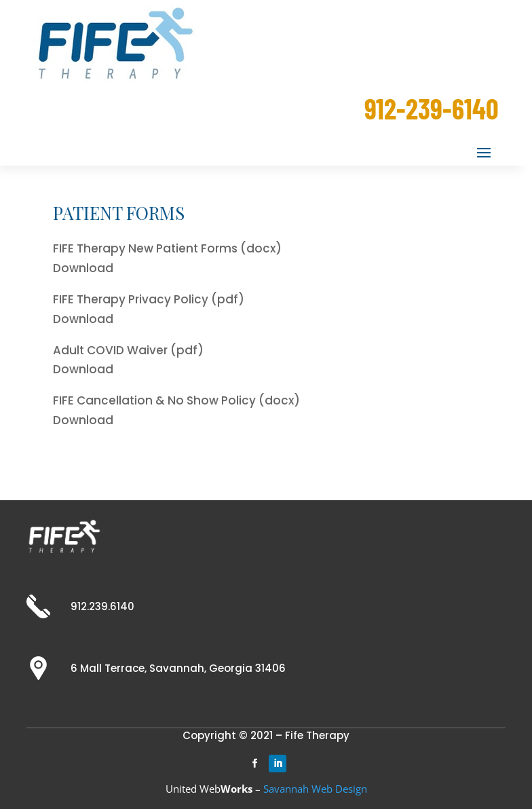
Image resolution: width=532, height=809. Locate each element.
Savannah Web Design (315, 789)
